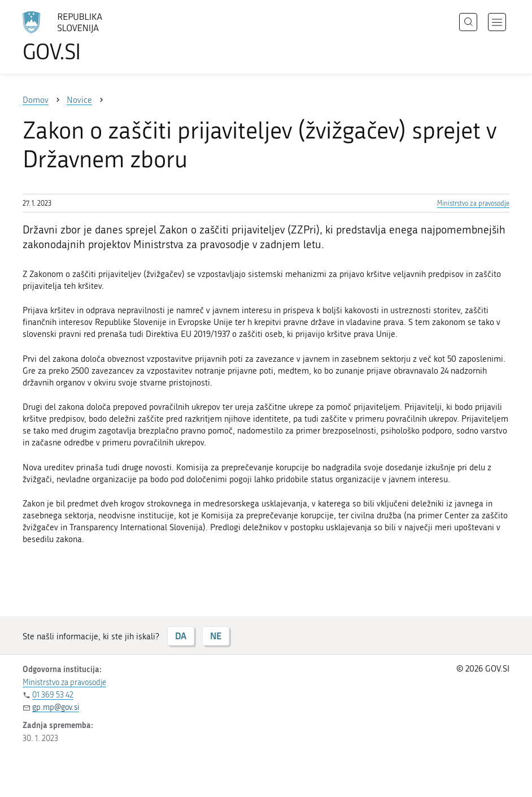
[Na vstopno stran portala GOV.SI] (79, 37)
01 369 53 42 (53, 695)
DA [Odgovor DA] (181, 636)
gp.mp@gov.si (56, 707)
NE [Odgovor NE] (216, 636)
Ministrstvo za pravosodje (473, 203)
